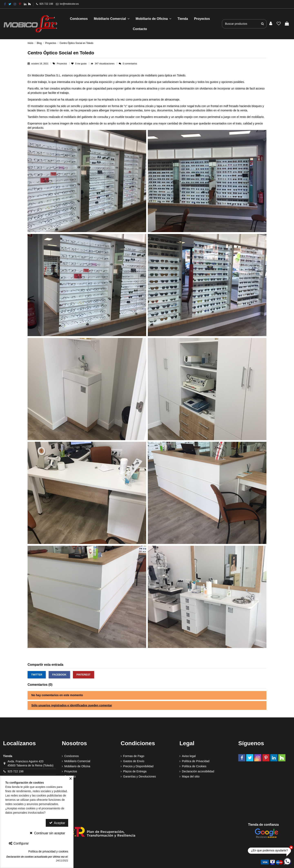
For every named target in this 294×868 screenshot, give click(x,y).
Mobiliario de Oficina (77, 766)
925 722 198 (46, 4)
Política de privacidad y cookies (48, 851)
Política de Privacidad (196, 761)
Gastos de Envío (134, 761)
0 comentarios (130, 64)
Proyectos (62, 64)
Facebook (59, 675)
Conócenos (72, 756)
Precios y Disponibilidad (138, 766)
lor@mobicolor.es (69, 4)
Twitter (37, 675)
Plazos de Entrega (135, 771)
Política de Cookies (194, 766)
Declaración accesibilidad (198, 771)
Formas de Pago (134, 756)
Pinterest (83, 675)
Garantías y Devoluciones (139, 776)
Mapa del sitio (191, 776)
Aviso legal (189, 756)
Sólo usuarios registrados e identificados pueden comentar (72, 705)
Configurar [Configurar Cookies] (19, 843)
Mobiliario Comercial (77, 761)
